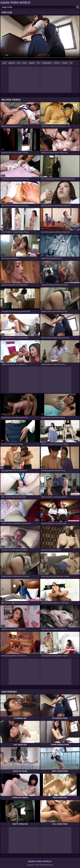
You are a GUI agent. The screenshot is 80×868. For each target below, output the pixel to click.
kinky (25, 63)
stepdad (32, 63)
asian (4, 63)
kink (38, 63)
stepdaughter (47, 63)
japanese (12, 63)
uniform (57, 63)
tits (71, 63)
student (65, 63)
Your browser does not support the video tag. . (40, 38)
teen (19, 63)
